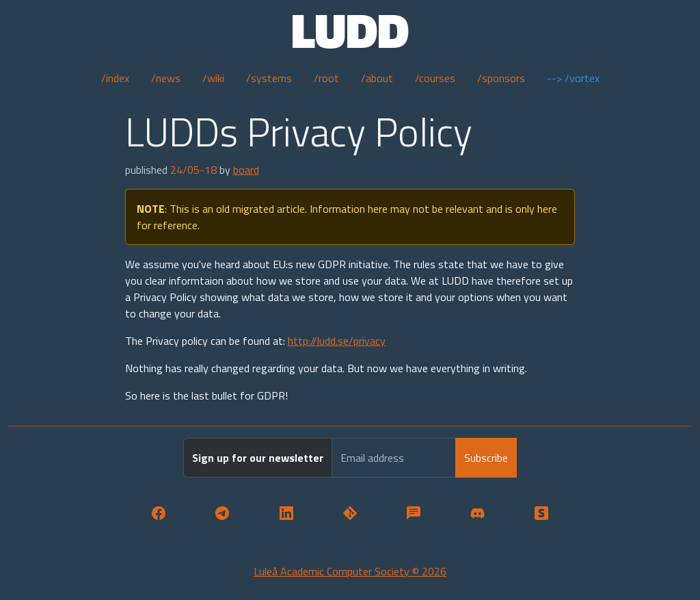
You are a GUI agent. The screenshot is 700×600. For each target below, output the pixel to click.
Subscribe (486, 458)
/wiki (213, 78)
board (246, 170)
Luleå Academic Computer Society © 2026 (350, 571)
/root (326, 78)
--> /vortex (573, 78)
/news (166, 78)
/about (377, 78)
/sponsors (501, 78)
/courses (435, 78)
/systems (269, 78)
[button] (158, 513)
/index (115, 78)
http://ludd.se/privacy (337, 341)
